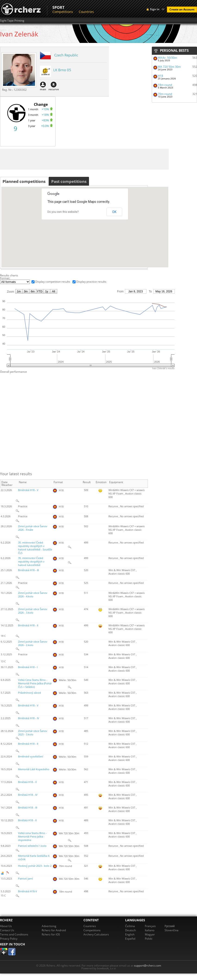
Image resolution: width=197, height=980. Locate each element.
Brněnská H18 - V (28, 490)
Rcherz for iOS (51, 934)
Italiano (150, 930)
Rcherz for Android (54, 930)
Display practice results (91, 282)
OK (114, 212)
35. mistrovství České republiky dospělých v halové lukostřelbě (31, 562)
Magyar (150, 934)
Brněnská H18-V (28, 891)
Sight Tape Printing (12, 21)
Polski (149, 939)
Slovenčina (172, 930)
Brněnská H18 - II (28, 625)
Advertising (49, 926)
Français (150, 926)
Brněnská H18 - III (29, 570)
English (130, 934)
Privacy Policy (9, 939)
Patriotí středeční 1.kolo (32, 846)
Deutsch (130, 930)
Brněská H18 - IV (28, 795)
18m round (165, 85)
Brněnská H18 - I (28, 667)
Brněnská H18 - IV (29, 718)
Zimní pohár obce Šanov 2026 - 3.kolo (33, 611)
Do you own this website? (63, 212)
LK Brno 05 (62, 70)
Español (130, 939)
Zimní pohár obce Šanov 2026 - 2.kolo (33, 643)
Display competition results (53, 282)
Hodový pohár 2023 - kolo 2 (35, 866)
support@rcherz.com (148, 965)
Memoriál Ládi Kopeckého (34, 769)
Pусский (170, 926)
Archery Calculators (96, 934)
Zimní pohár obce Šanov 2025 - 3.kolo (33, 733)
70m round (165, 94)
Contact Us (7, 930)
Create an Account (182, 9)
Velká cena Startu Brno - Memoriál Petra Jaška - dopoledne (32, 837)
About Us (6, 926)
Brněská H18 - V (27, 782)
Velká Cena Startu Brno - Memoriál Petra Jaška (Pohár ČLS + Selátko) (35, 683)
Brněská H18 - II (27, 820)
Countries (86, 12)
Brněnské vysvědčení (31, 757)
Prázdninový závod (30, 693)
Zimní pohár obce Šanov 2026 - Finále (33, 528)
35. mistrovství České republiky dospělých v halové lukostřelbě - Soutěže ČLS (35, 548)
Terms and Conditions (14, 934)
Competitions (63, 12)
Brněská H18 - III (28, 808)
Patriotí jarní (25, 879)
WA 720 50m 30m (169, 67)
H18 (160, 76)
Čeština (130, 926)
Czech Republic (66, 55)
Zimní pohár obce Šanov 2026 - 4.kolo (33, 595)
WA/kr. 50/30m (167, 58)
